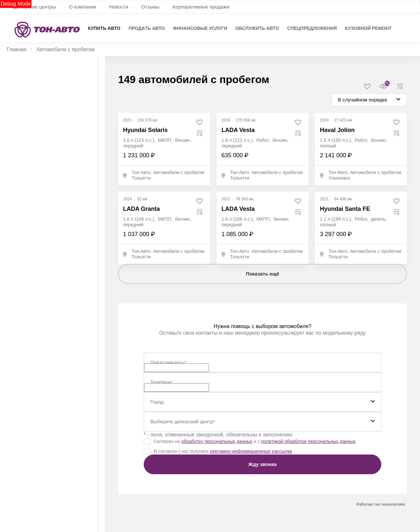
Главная (17, 49)
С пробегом (70, 69)
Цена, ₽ (15, 115)
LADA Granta (141, 209)
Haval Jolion (337, 130)
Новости (119, 7)
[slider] (10, 163)
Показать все (18, 389)
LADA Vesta (238, 130)
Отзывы (150, 7)
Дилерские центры (34, 7)
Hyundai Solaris (145, 130)
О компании (83, 7)
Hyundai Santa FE (345, 209)
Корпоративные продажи (201, 7)
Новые (28, 69)
